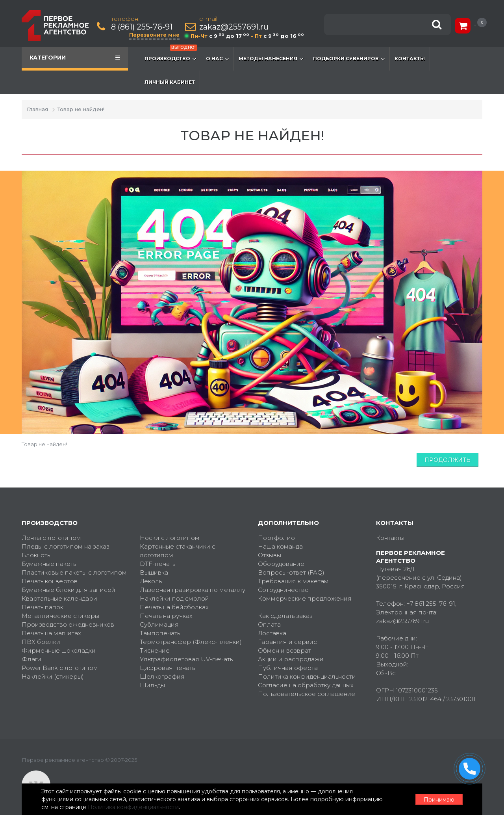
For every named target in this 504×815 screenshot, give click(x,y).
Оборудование (281, 564)
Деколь (151, 581)
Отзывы (270, 555)
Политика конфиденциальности (307, 676)
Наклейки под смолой (174, 598)
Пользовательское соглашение (307, 694)
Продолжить (447, 460)
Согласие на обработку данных (306, 685)
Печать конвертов (50, 581)
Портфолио (276, 538)
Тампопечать (160, 633)
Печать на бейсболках (174, 607)
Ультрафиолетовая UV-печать (186, 659)
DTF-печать (157, 564)
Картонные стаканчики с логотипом (178, 551)
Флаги (31, 659)
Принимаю (439, 800)
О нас (217, 59)
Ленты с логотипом (51, 538)
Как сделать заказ (285, 616)
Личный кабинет (170, 82)
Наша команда (280, 546)
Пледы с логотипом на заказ (66, 546)
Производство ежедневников (68, 624)
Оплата (269, 624)
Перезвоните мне (154, 35)
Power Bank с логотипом (60, 668)
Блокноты (37, 555)
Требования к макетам (293, 581)
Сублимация (159, 624)
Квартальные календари (59, 598)
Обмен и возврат (284, 650)
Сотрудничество (283, 590)
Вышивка (154, 572)
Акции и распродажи (291, 659)
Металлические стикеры (60, 616)
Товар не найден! (81, 109)
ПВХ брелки (41, 642)
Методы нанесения (271, 59)
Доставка (272, 633)
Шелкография (162, 676)
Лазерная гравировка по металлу (193, 590)
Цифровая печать (167, 668)
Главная (37, 109)
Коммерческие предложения (305, 598)
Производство (171, 55)
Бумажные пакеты (50, 564)
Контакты (410, 59)
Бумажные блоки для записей (69, 590)
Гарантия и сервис (287, 642)
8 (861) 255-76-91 (142, 27)
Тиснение (155, 650)
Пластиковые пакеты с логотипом (74, 572)
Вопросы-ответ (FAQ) (291, 572)
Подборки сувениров (349, 59)
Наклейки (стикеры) (53, 676)
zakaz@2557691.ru (234, 27)
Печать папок (43, 607)
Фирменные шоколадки (59, 650)
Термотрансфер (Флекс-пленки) (191, 642)
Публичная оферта (288, 668)
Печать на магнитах (51, 633)
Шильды (152, 685)
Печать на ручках (166, 616)
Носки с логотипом (170, 538)
